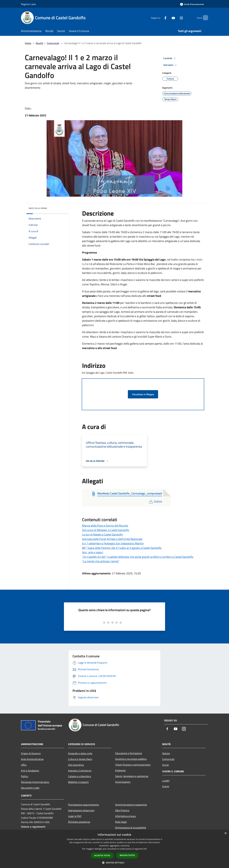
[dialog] (114, 849)
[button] (114, 863)
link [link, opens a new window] (145, 849)
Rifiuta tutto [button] (127, 855)
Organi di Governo (31, 753)
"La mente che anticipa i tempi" (101, 561)
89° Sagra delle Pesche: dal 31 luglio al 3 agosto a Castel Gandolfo (122, 548)
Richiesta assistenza (79, 822)
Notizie (166, 753)
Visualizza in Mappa (143, 394)
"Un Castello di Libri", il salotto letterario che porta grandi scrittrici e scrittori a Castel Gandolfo (138, 557)
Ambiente (120, 770)
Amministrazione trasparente (131, 805)
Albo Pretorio (122, 810)
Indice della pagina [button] (38, 208)
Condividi (170, 58)
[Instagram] (176, 18)
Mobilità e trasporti (78, 782)
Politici (25, 776)
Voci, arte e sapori (93, 552)
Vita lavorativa (76, 765)
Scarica (155, 501)
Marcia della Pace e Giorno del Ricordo (105, 526)
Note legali (121, 822)
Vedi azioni (170, 65)
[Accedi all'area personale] (192, 4)
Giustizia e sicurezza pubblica (131, 759)
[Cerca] (204, 18)
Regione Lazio (28, 4)
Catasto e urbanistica (80, 776)
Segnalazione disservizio (81, 810)
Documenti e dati (30, 788)
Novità (39, 43)
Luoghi (166, 781)
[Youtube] (168, 18)
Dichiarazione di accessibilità (131, 828)
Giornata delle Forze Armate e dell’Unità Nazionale (112, 539)
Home (28, 43)
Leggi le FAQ (75, 816)
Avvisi (165, 765)
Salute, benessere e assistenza (132, 776)
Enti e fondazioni (30, 771)
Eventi (166, 786)
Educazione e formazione (129, 753)
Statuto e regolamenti (33, 827)
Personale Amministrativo (35, 782)
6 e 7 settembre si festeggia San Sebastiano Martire (113, 543)
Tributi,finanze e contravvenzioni (133, 765)
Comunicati (53, 43)
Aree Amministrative (32, 759)
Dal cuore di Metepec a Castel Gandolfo (106, 530)
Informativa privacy (126, 816)
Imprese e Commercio (80, 771)
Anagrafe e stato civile (80, 753)
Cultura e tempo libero (80, 759)
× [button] (225, 833)
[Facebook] (160, 18)
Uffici (24, 765)
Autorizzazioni (123, 782)
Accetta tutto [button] (102, 855)
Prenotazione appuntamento (83, 805)
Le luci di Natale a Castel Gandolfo (102, 534)
